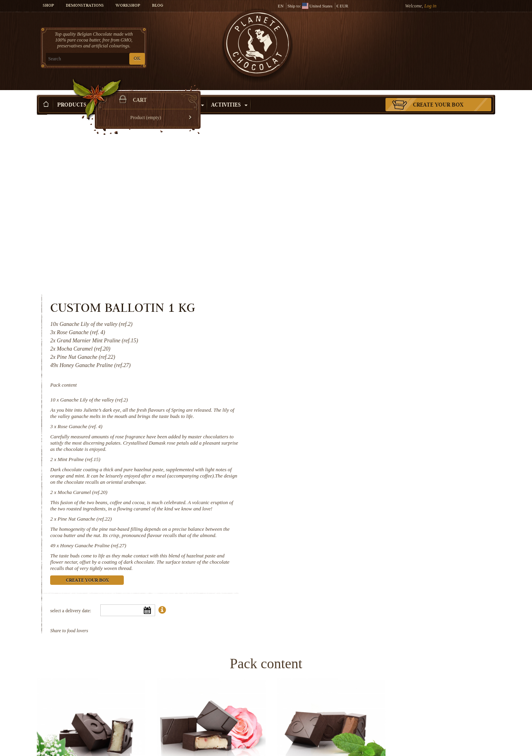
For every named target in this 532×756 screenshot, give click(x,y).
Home (42, 108)
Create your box (438, 94)
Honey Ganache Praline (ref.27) (356, 364)
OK (129, 59)
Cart (438, 37)
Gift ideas (118, 94)
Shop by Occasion (174, 94)
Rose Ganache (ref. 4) (343, 245)
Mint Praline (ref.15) (342, 278)
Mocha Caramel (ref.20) (345, 311)
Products (75, 94)
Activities (229, 94)
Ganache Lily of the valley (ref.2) (357, 219)
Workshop (128, 6)
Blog (157, 6)
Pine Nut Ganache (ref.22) (347, 338)
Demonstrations (85, 6)
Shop (48, 6)
